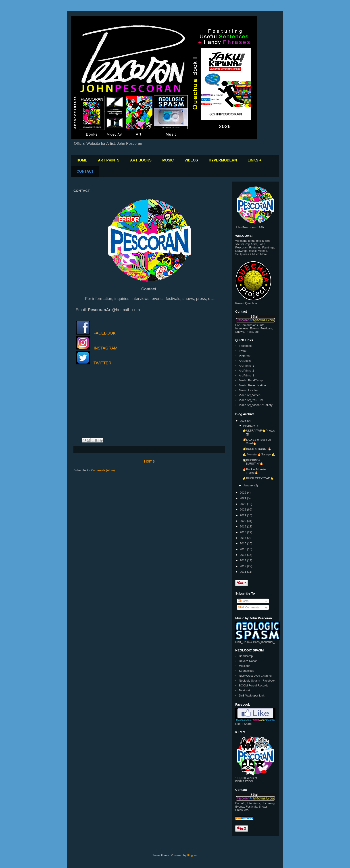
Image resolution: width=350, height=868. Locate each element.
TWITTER (102, 363)
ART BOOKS (141, 160)
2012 (243, 566)
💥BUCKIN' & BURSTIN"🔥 (253, 462)
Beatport (244, 690)
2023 (243, 504)
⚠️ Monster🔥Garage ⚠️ (259, 454)
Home (149, 461)
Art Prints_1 (246, 366)
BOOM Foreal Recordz (254, 685)
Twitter (243, 351)
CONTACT (85, 171)
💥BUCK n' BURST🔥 (257, 449)
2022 (243, 509)
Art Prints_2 (246, 371)
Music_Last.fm (248, 390)
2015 (243, 549)
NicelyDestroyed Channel (255, 676)
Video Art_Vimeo (250, 395)
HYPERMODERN (223, 160)
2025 (243, 493)
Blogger (192, 855)
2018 (243, 532)
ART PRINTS (109, 160)
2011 (243, 572)
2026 (243, 421)
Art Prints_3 (246, 375)
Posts (243, 601)
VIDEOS (191, 160)
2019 (243, 526)
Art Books (245, 361)
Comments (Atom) (103, 470)
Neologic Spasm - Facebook (257, 681)
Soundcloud (247, 671)
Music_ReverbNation (252, 385)
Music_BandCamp (251, 380)
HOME (82, 160)
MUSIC (168, 160)
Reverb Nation (248, 661)
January (249, 485)
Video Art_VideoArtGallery (256, 405)
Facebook (245, 346)
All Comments (249, 607)
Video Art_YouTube (251, 400)
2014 (243, 555)
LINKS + (254, 160)
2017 (243, 538)
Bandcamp (246, 656)
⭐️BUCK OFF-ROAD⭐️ (258, 478)
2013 (243, 560)
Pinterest (245, 356)
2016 (243, 543)
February (250, 426)
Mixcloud (245, 666)
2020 (243, 521)
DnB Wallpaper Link (252, 695)
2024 (243, 498)
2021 (243, 515)
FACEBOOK (105, 333)
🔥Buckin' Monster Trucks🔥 (254, 471)
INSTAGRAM (106, 348)
